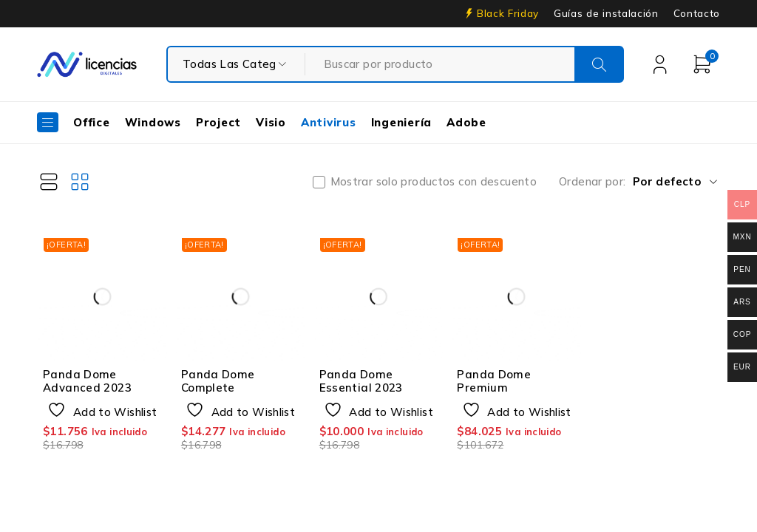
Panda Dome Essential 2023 (361, 381)
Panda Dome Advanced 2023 (87, 381)
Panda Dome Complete (218, 381)
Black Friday (508, 13)
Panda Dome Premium (494, 381)
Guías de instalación (606, 13)
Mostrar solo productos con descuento (434, 182)
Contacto (697, 13)
